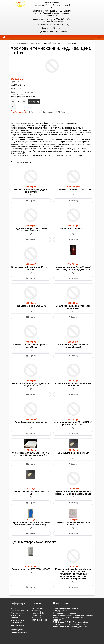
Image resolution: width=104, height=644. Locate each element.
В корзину (34, 102)
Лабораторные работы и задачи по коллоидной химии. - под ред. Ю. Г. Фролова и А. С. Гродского (73, 618)
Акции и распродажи (19, 632)
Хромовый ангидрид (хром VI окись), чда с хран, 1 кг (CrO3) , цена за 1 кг (73, 268)
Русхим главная (17, 613)
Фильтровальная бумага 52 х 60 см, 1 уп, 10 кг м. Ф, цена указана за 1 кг (31, 454)
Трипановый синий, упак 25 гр (31, 306)
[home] (4, 37)
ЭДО (13, 627)
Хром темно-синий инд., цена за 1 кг (73, 190)
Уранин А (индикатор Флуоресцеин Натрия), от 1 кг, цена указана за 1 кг (73, 493)
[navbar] (99, 37)
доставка (16, 82)
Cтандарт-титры (60, 611)
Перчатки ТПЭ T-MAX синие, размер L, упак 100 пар (31, 346)
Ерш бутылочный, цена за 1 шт (73, 453)
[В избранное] (13, 106)
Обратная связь (62, 32)
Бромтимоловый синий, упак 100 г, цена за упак (73, 307)
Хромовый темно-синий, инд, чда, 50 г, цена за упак (31, 191)
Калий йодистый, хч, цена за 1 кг (31, 422)
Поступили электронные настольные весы (39, 618)
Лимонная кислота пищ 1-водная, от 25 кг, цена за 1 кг (31, 385)
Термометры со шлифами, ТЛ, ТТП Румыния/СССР (40, 611)
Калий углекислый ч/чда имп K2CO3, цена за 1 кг (73, 385)
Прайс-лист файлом (19, 611)
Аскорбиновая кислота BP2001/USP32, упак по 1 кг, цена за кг (73, 423)
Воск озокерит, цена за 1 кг (73, 228)
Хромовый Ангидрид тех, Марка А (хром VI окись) (73, 346)
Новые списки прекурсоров (65, 613)
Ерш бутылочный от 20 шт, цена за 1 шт (31, 493)
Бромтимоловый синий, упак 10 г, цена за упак (31, 268)
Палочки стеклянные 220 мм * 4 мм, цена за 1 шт (73, 524)
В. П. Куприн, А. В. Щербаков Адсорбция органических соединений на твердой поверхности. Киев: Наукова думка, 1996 (70, 624)
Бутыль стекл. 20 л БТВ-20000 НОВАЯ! (31, 569)
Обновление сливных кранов (66, 608)
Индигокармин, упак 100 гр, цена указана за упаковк (31, 230)
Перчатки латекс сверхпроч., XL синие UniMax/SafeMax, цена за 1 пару (31, 524)
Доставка (15, 608)
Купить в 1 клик (17, 94)
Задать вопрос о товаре (21, 92)
